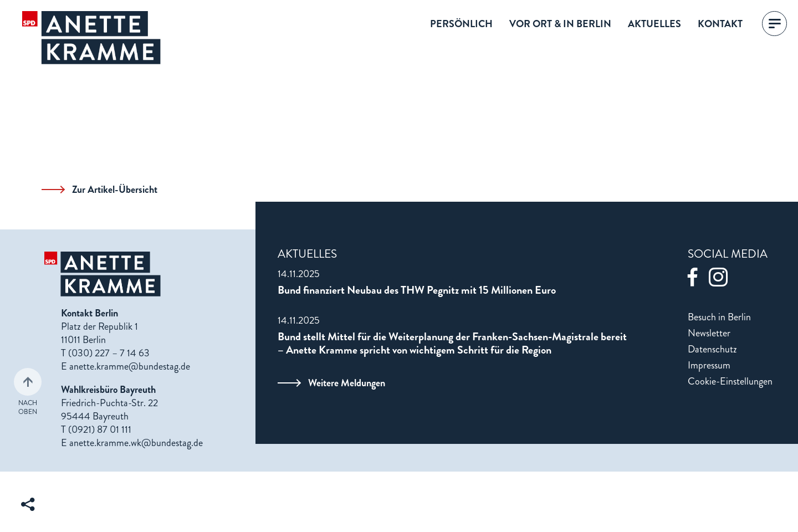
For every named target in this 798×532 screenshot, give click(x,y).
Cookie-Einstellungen (730, 381)
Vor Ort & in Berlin (560, 24)
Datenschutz (712, 349)
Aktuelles (654, 24)
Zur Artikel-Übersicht (99, 190)
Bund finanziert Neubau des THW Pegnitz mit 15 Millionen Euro (417, 290)
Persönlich (461, 24)
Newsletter (709, 333)
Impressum (709, 365)
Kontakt (720, 24)
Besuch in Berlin (719, 317)
